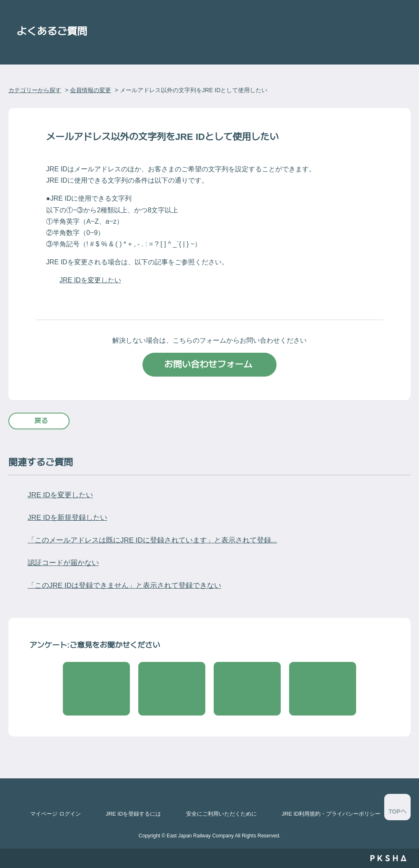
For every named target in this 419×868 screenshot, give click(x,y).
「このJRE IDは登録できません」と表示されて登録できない (124, 585)
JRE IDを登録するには (133, 814)
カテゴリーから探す (35, 90)
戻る (41, 421)
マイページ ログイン (56, 814)
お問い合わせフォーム (209, 364)
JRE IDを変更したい (90, 280)
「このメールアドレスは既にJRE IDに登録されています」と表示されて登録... (152, 540)
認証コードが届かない (63, 563)
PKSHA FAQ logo (388, 858)
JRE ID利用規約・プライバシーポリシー (331, 814)
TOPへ (397, 811)
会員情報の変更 (91, 90)
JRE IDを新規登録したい (67, 518)
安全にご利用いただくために (221, 814)
